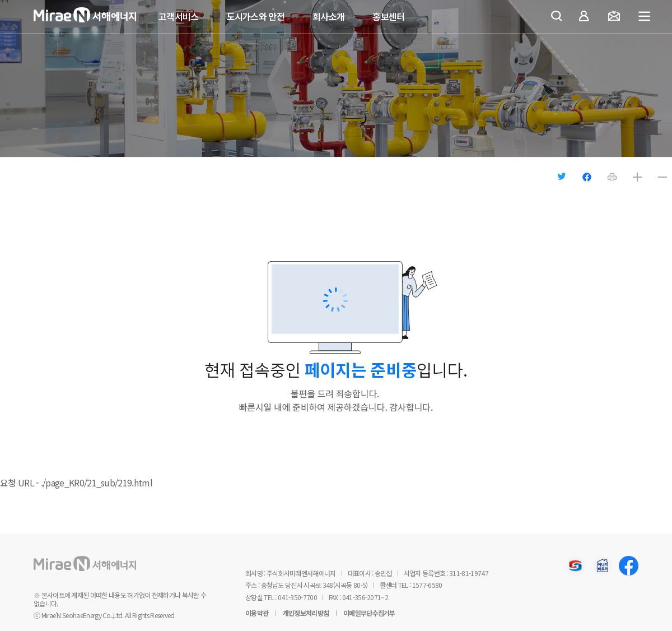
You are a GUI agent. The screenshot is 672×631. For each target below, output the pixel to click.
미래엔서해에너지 (101, 17)
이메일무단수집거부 (369, 613)
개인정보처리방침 (306, 613)
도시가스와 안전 (256, 16)
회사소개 (328, 16)
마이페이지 (586, 17)
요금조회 (616, 17)
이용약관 (257, 613)
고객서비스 (179, 16)
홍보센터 (388, 16)
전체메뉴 (645, 17)
